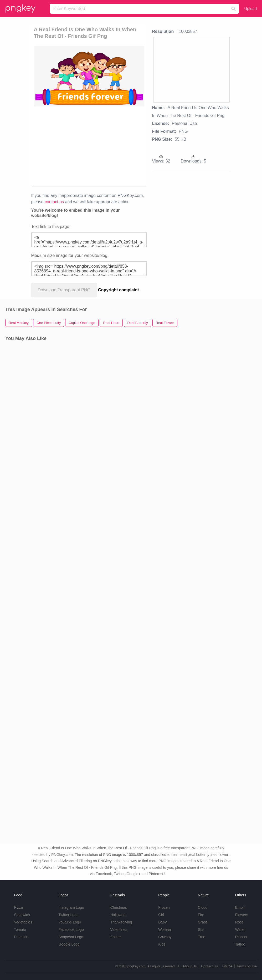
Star (201, 930)
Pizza (18, 907)
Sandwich (22, 915)
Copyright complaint (119, 290)
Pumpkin (21, 937)
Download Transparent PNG (64, 290)
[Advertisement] (111, 146)
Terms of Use (247, 966)
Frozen (164, 907)
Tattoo (240, 944)
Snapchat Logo (71, 937)
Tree (202, 937)
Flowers (242, 915)
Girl (161, 915)
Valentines (119, 930)
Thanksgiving (121, 922)
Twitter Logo (68, 915)
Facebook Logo (71, 930)
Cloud (203, 907)
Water (240, 930)
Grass (203, 922)
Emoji (240, 907)
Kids (162, 944)
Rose (240, 922)
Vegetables (23, 922)
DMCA (227, 966)
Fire (201, 915)
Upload (250, 9)
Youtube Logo (70, 922)
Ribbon (241, 937)
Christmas (119, 907)
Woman (165, 930)
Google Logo (69, 944)
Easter (116, 937)
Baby (162, 922)
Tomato (20, 930)
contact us (54, 202)
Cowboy (165, 937)
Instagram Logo (71, 907)
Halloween (119, 915)
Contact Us (209, 966)
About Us (190, 966)
